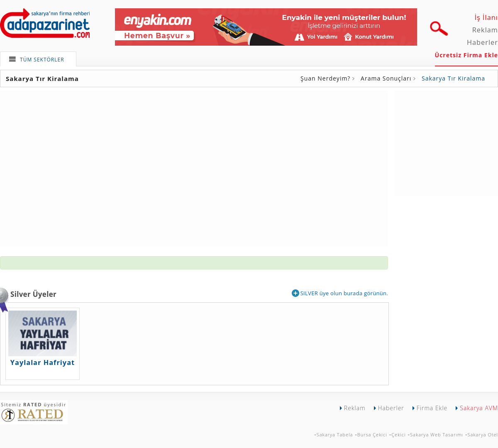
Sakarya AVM (479, 408)
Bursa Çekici (372, 435)
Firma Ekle (432, 408)
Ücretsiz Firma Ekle (466, 55)
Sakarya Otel (483, 435)
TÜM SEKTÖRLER (42, 60)
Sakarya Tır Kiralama (453, 78)
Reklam (485, 30)
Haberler (482, 42)
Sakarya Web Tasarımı (437, 435)
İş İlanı (486, 17)
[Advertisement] (446, 142)
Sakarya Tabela (335, 435)
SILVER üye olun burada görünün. (340, 293)
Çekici (398, 435)
